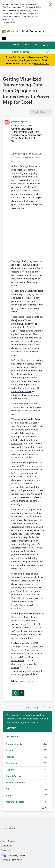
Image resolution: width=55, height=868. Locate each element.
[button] (44, 140)
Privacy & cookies (9, 841)
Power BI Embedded (15, 783)
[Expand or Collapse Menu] (4, 38)
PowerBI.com (18, 660)
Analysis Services (14, 776)
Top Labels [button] (11, 737)
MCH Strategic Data (24, 166)
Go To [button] (45, 45)
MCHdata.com (36, 646)
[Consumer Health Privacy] (28, 860)
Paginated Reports (15, 802)
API (7, 789)
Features (10, 757)
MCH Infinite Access (21, 391)
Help (36, 45)
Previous (37, 808)
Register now (9, 23)
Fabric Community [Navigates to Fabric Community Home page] (33, 31)
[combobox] (31, 52)
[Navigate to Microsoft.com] (10, 31)
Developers (11, 763)
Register (15, 45)
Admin (9, 795)
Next (50, 808)
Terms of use (7, 845)
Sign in (26, 45)
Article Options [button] (40, 112)
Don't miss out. (42, 63)
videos (28, 534)
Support (10, 770)
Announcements (26, 681)
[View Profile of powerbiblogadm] (19, 121)
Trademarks (6, 850)
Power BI (10, 750)
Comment (11, 728)
